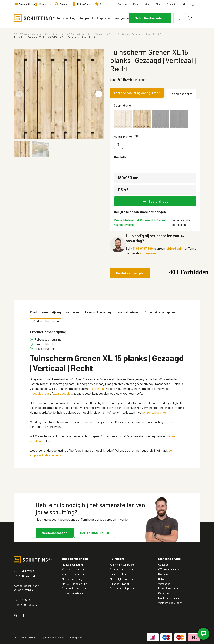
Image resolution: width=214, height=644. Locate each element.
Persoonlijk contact (29, 4)
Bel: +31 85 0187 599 (95, 533)
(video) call (174, 248)
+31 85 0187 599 (142, 248)
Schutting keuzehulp (150, 18)
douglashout (41, 393)
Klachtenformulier (169, 598)
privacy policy (76, 638)
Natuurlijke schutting (75, 584)
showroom (148, 253)
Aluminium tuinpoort (122, 565)
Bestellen (164, 574)
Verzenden (164, 584)
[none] (178, 18)
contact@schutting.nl (27, 586)
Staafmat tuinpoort (122, 588)
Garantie (163, 593)
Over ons (122, 4)
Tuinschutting (66, 18)
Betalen (163, 579)
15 (118, 144)
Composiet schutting (75, 588)
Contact (171, 4)
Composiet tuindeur (122, 569)
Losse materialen (72, 593)
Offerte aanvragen (169, 569)
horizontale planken (154, 412)
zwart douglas (63, 393)
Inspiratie (104, 18)
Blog (158, 4)
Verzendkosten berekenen (182, 222)
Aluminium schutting (74, 574)
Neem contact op (55, 533)
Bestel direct (155, 201)
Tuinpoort (86, 18)
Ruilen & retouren (168, 588)
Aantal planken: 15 (126, 136)
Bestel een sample (130, 273)
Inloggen (190, 4)
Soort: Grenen (123, 105)
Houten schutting (72, 565)
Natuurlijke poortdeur (123, 579)
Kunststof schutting (74, 569)
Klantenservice (141, 4)
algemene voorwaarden (52, 638)
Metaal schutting (72, 579)
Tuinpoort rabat (120, 584)
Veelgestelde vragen (127, 18)
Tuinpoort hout (119, 574)
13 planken (97, 389)
